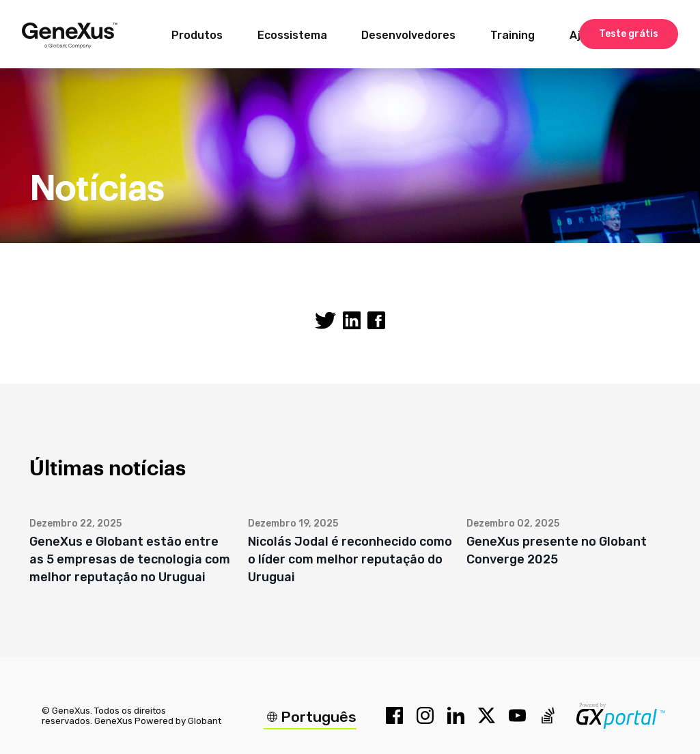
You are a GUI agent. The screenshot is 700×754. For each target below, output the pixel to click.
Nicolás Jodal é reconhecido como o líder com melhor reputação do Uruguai (350, 559)
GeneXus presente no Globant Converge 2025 (557, 550)
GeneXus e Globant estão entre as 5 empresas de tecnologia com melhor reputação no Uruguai (130, 559)
